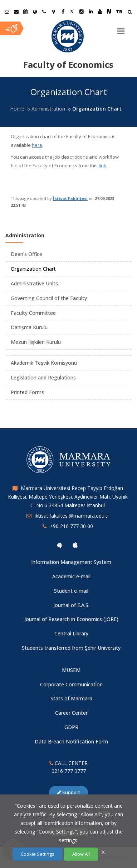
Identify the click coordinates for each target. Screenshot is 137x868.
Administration (48, 109)
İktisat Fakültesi (70, 198)
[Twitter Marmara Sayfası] (72, 11)
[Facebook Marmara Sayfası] (63, 11)
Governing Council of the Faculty (49, 298)
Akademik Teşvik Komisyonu (44, 363)
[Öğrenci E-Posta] (7, 11)
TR (119, 11)
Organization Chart (33, 269)
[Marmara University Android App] (60, 545)
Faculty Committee (33, 313)
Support (68, 792)
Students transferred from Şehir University (71, 648)
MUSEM (71, 670)
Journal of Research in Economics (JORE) (71, 619)
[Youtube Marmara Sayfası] (100, 11)
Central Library (71, 633)
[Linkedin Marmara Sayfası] (90, 11)
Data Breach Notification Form (71, 741)
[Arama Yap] (130, 13)
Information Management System (71, 562)
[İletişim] (44, 11)
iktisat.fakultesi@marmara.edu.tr (72, 516)
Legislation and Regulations (43, 377)
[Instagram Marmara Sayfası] (81, 11)
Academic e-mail (71, 576)
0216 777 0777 (69, 771)
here (37, 145)
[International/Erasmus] (35, 11)
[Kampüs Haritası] (53, 11)
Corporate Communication (71, 684)
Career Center (71, 713)
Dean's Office (26, 254)
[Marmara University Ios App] (75, 545)
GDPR (71, 727)
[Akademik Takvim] (25, 11)
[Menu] (121, 28)
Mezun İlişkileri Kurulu (36, 342)
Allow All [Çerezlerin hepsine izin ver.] (81, 854)
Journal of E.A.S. (71, 605)
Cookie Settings (38, 854)
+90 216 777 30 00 (71, 526)
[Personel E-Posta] (16, 11)
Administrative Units (34, 283)
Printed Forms (27, 392)
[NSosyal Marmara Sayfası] (109, 11)
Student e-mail (71, 591)
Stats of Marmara (71, 698)
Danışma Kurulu (29, 327)
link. (103, 165)
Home (17, 109)
